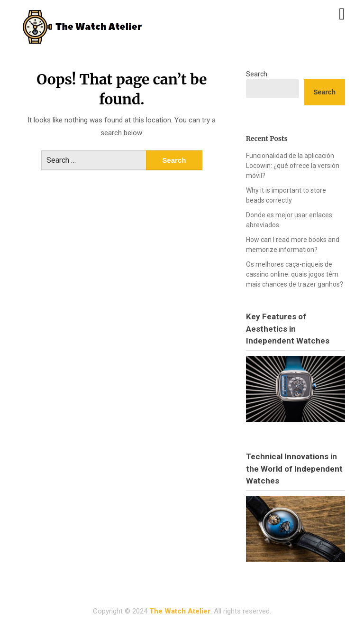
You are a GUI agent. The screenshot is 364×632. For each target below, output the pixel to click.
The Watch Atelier (180, 611)
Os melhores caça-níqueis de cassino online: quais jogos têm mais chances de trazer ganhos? (295, 274)
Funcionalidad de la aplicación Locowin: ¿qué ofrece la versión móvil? (293, 166)
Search (257, 74)
